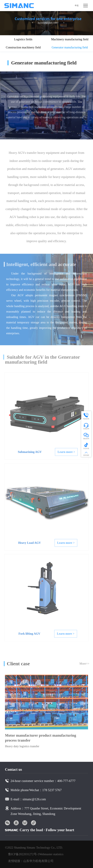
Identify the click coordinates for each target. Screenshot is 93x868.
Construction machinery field (23, 47)
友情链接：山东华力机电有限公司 (31, 861)
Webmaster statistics (51, 854)
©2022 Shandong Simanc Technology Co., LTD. (34, 848)
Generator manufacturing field (70, 47)
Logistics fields (23, 39)
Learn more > (66, 453)
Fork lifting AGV (29, 635)
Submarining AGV (30, 453)
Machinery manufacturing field (70, 39)
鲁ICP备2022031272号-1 (24, 854)
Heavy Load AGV (29, 544)
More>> (84, 665)
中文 (77, 6)
